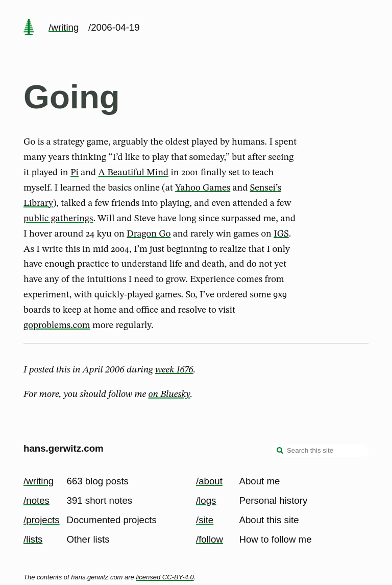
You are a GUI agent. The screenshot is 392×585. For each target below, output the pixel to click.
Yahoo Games (203, 188)
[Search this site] (320, 451)
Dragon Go (149, 234)
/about (209, 481)
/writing (64, 27)
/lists (33, 539)
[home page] (29, 28)
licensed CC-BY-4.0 (165, 577)
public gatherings (58, 219)
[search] (280, 452)
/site (205, 520)
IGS (281, 234)
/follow (210, 539)
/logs (206, 500)
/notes (36, 500)
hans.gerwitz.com (64, 448)
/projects (42, 520)
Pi (75, 173)
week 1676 (174, 370)
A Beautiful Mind (133, 173)
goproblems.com (57, 325)
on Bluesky (169, 394)
